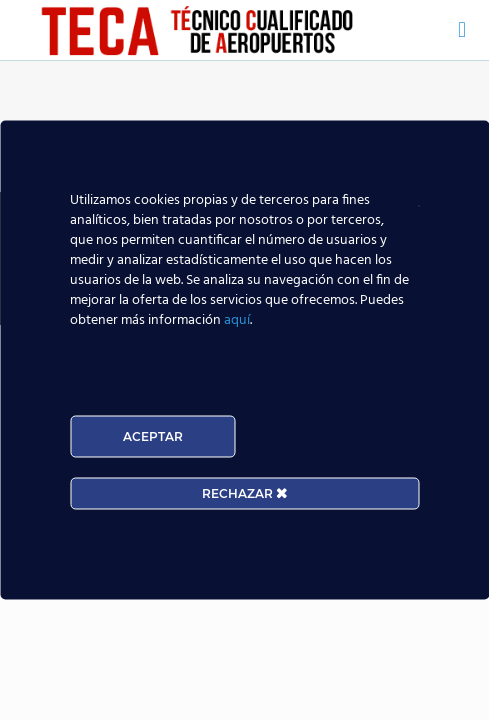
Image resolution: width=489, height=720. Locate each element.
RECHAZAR (244, 493)
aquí (237, 320)
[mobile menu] (462, 30)
